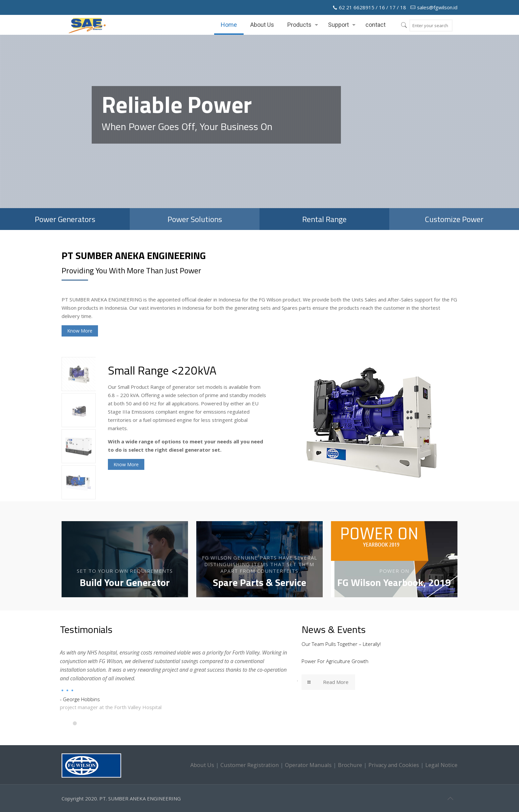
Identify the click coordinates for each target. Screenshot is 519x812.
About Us (202, 765)
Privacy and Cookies (394, 765)
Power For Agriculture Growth (335, 661)
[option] (283, 423)
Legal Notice (441, 765)
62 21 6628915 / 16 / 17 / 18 (373, 7)
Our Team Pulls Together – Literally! (341, 644)
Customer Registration (250, 765)
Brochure (350, 765)
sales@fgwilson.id (437, 7)
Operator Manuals (308, 765)
